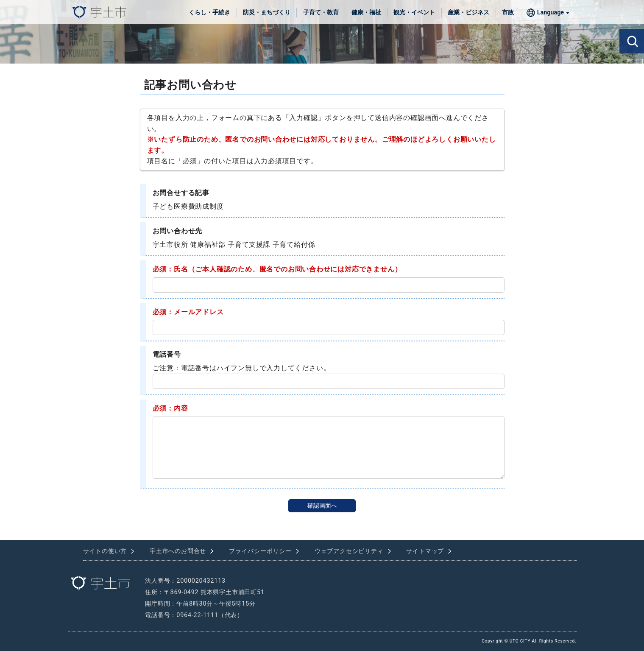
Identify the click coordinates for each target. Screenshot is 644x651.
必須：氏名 (170, 269)
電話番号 (167, 354)
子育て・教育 (321, 13)
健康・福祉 (366, 13)
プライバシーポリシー (260, 551)
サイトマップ (425, 551)
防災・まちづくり (267, 13)
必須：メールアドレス (188, 312)
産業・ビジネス (468, 13)
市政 (508, 13)
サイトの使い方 (105, 551)
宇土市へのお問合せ (178, 551)
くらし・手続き (209, 13)
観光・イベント (414, 13)
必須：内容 (170, 408)
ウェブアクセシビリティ (349, 551)
